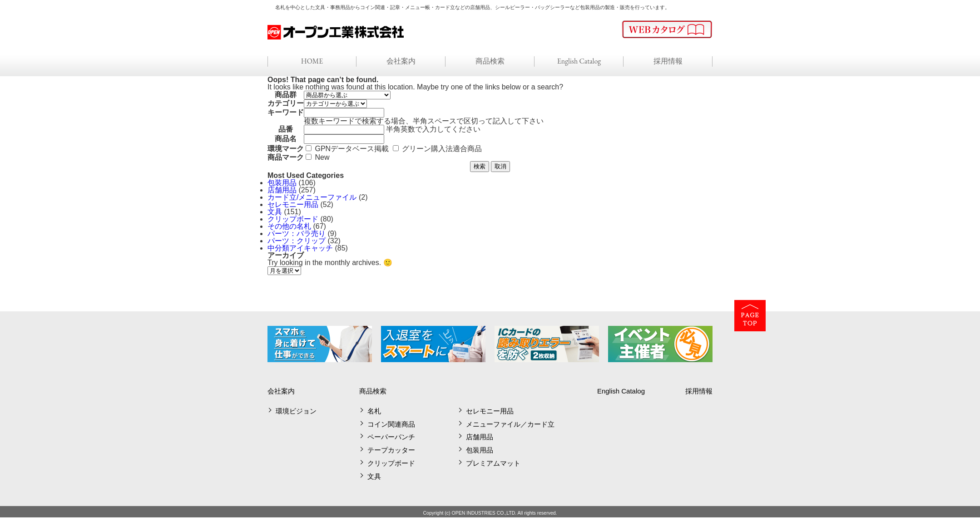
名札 (374, 411)
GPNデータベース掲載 (352, 149)
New (322, 157)
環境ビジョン (296, 411)
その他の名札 (289, 226)
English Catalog (579, 61)
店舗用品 (282, 190)
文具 (275, 212)
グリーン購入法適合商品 (442, 149)
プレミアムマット (493, 463)
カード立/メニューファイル (312, 197)
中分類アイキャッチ (300, 248)
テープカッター (391, 450)
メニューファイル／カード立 (510, 424)
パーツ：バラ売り (297, 234)
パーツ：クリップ (297, 241)
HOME (312, 61)
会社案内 (401, 61)
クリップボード (293, 219)
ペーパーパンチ (391, 437)
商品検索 (490, 61)
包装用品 (282, 183)
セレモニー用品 (293, 204)
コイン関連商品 (391, 424)
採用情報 (668, 61)
